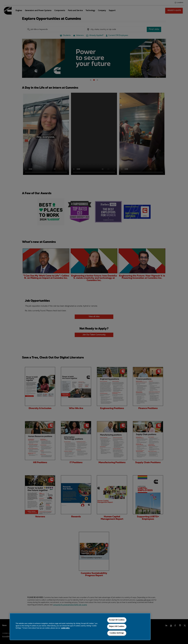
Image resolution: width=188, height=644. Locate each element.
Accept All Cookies (117, 620)
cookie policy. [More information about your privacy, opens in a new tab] (65, 628)
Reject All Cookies (117, 627)
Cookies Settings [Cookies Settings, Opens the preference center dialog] (117, 633)
